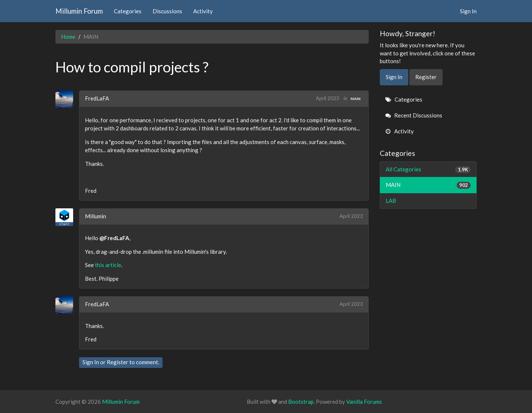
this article (108, 265)
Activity (203, 11)
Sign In (468, 11)
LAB (391, 201)
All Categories (428, 169)
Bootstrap (301, 402)
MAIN (356, 99)
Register (117, 362)
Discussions (167, 11)
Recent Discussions (414, 115)
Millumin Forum (79, 11)
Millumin (96, 216)
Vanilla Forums (364, 402)
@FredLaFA (114, 238)
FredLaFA (97, 98)
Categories (128, 11)
